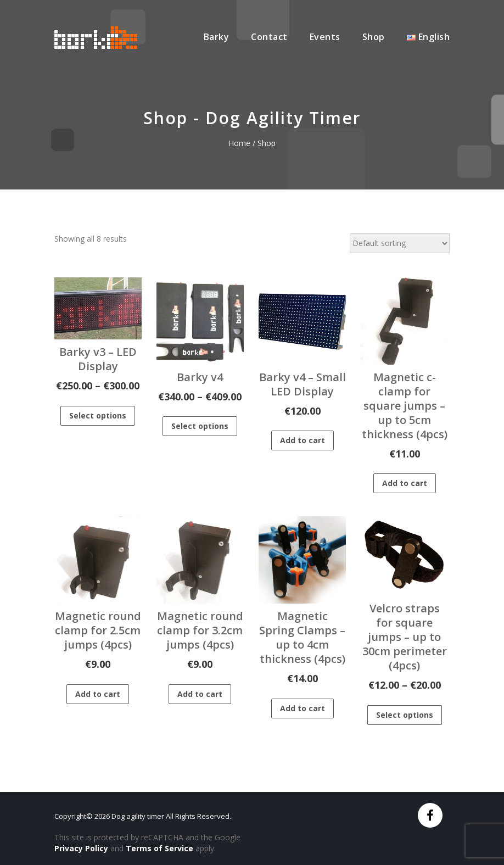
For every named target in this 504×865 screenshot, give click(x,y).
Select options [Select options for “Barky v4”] (200, 426)
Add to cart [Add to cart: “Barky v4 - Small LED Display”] (303, 440)
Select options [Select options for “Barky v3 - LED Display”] (98, 415)
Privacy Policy (81, 848)
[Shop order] (400, 243)
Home (239, 143)
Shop (374, 37)
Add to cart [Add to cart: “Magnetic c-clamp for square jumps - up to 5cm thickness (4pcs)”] (405, 483)
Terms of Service (159, 848)
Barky (217, 37)
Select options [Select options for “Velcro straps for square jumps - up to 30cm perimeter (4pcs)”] (405, 715)
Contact (269, 37)
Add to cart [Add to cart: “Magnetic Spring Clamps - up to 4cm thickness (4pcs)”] (303, 708)
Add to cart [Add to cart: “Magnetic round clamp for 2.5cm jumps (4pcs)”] (98, 694)
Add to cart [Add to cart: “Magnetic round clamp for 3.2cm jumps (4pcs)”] (200, 694)
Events (325, 37)
